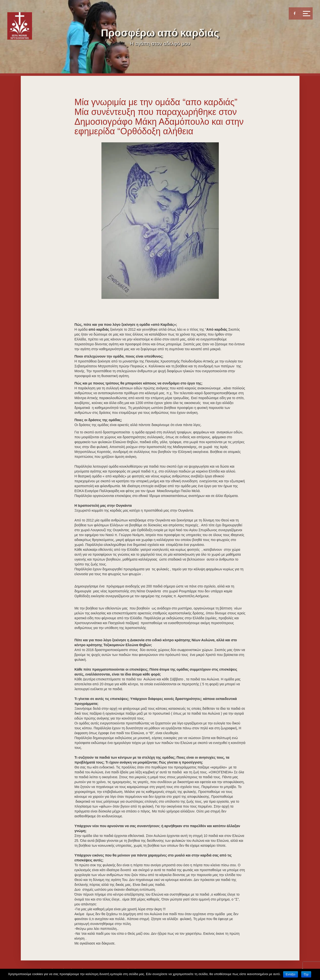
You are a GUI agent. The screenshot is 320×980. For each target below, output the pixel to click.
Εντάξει (291, 974)
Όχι (306, 974)
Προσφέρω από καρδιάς (160, 33)
